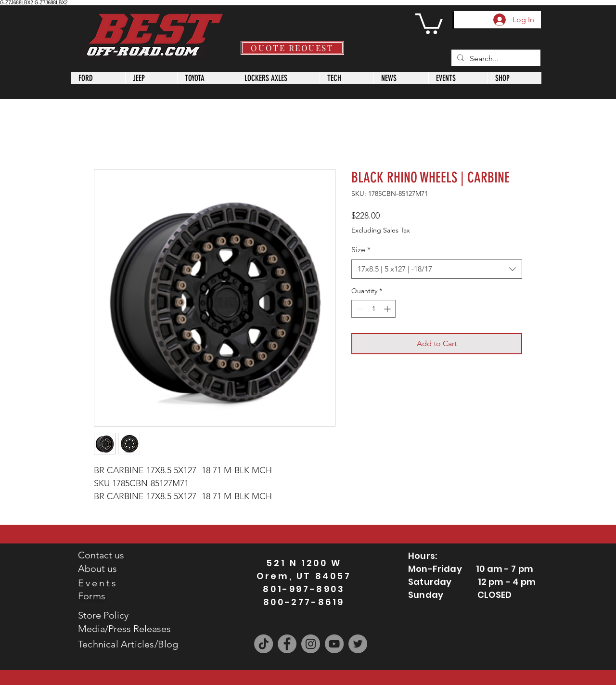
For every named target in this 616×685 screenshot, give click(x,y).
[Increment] (388, 309)
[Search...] (495, 59)
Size (361, 250)
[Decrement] (359, 309)
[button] (429, 23)
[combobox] (437, 269)
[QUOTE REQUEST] (292, 48)
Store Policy (103, 615)
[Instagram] (311, 644)
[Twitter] (358, 644)
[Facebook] (287, 644)
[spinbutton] (373, 309)
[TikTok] (263, 644)
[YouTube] (334, 644)
